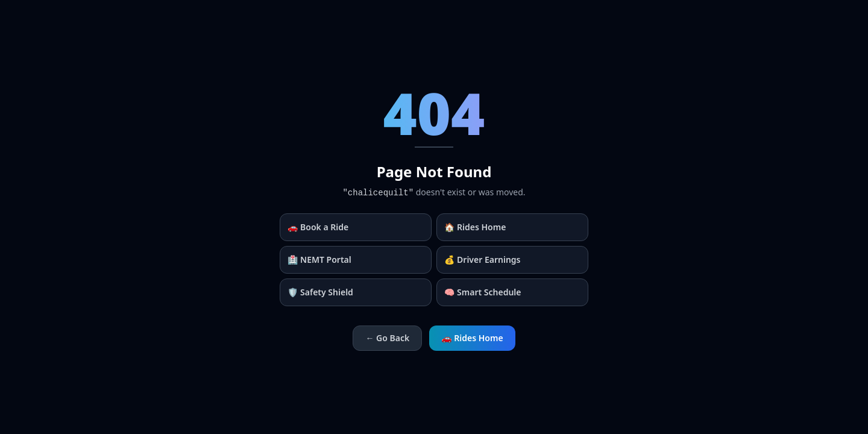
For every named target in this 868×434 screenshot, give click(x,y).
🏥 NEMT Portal (319, 259)
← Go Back (387, 338)
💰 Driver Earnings (483, 259)
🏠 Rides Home (475, 227)
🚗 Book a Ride (318, 227)
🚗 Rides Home (472, 338)
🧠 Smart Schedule (483, 292)
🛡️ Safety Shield (320, 292)
